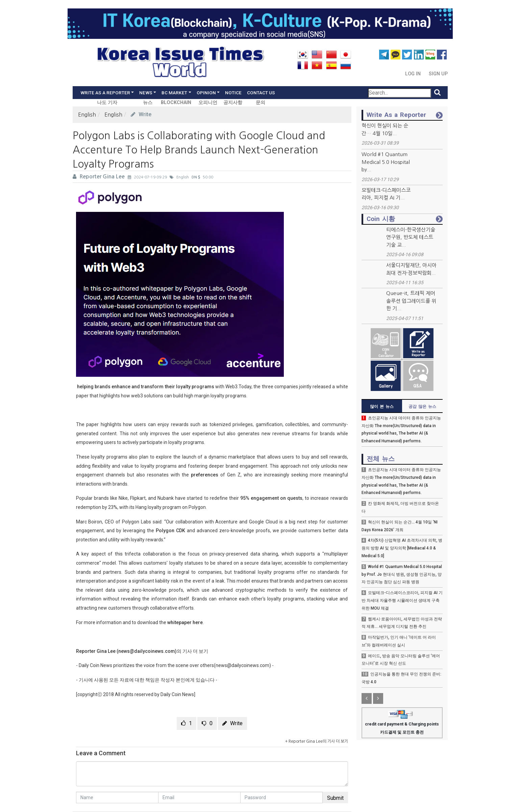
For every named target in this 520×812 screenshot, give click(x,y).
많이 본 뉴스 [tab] (382, 407)
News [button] (146, 93)
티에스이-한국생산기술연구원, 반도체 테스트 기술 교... (411, 237)
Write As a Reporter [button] (105, 93)
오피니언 (208, 103)
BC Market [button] (174, 93)
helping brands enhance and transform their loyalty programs (145, 387)
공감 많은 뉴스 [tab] (422, 407)
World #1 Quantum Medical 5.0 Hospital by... (386, 162)
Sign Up (438, 74)
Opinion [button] (206, 93)
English (87, 115)
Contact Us (261, 93)
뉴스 (148, 103)
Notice (233, 93)
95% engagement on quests (271, 498)
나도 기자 (107, 103)
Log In (414, 74)
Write (141, 114)
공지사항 (233, 103)
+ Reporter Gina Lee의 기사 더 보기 (317, 741)
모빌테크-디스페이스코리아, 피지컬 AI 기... (386, 194)
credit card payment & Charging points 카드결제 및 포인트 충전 (402, 723)
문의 (261, 103)
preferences (205, 475)
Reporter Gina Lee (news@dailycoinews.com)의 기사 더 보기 (142, 651)
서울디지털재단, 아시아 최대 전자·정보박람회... (411, 269)
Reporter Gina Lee (99, 177)
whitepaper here (185, 622)
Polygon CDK (170, 531)
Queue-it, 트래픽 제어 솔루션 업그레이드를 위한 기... (411, 301)
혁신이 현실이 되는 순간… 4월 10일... (385, 129)
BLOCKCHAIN (176, 103)
